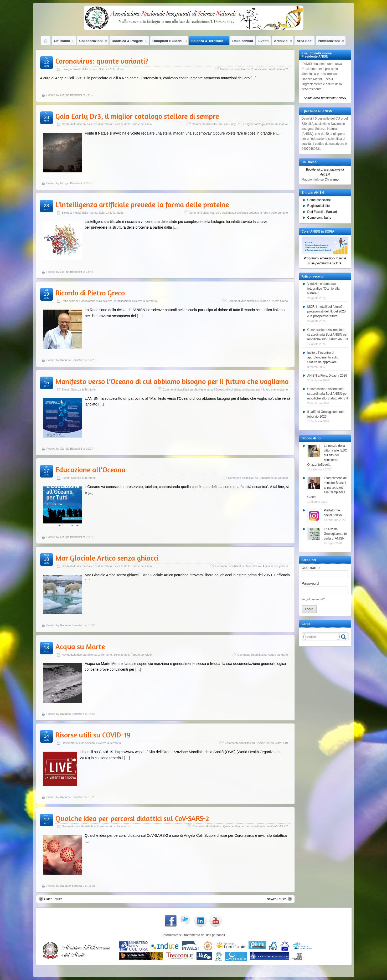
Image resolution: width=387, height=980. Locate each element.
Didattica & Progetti (130, 42)
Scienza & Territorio (209, 42)
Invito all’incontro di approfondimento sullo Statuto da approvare (323, 357)
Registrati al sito (319, 206)
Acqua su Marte (80, 647)
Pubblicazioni (331, 42)
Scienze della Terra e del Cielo (133, 124)
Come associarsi (319, 200)
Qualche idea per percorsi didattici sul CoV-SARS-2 (132, 818)
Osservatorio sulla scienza (96, 301)
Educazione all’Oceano (90, 470)
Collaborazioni (93, 42)
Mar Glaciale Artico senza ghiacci (107, 558)
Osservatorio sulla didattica (79, 826)
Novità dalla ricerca (85, 69)
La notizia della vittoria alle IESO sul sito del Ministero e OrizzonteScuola (327, 455)
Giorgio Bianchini (71, 95)
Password (310, 583)
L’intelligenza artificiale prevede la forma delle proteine (142, 204)
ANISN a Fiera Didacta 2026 (327, 376)
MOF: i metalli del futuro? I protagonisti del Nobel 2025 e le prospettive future (327, 311)
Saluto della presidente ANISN (325, 98)
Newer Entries (279, 899)
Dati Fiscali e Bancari (322, 212)
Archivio (283, 42)
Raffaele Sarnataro (72, 360)
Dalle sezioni (242, 41)
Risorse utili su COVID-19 (93, 735)
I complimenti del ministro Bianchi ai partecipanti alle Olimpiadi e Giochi (327, 488)
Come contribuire (319, 218)
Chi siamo (64, 42)
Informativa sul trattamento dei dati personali (194, 935)
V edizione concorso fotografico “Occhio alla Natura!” (324, 289)
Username (311, 568)
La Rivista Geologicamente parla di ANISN (335, 534)
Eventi (263, 41)
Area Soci (305, 41)
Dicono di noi (312, 438)
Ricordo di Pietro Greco (90, 293)
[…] (254, 78)
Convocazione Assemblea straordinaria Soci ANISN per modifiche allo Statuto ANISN (328, 335)
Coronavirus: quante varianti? (102, 61)
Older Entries (51, 899)
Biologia (67, 69)
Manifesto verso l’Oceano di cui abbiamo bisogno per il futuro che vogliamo (172, 381)
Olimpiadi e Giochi (170, 42)
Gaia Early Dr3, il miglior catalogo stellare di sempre (137, 116)
